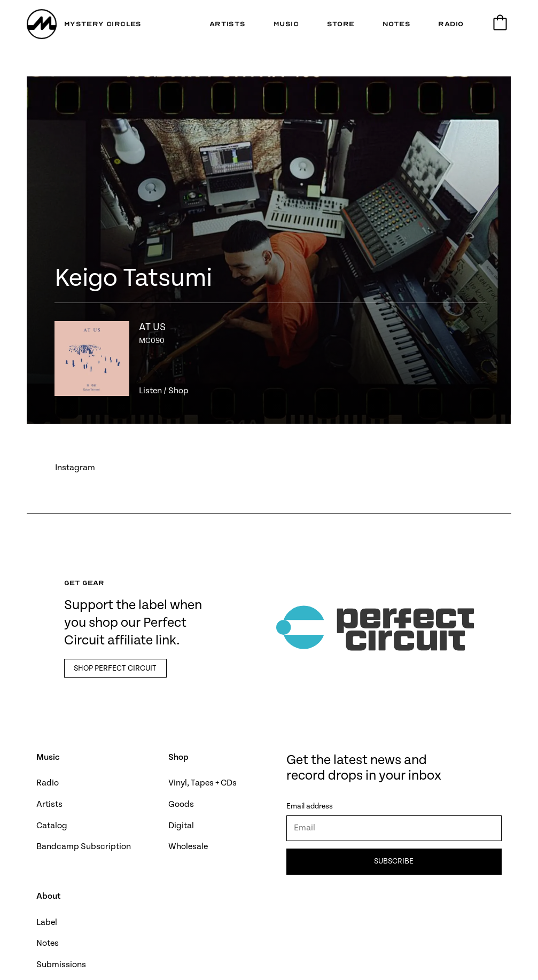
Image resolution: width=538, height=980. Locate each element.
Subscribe (394, 861)
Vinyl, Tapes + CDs (202, 783)
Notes (48, 943)
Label (47, 923)
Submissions (61, 965)
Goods (181, 804)
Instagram (75, 468)
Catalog (52, 826)
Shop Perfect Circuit (115, 668)
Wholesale (188, 847)
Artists (49, 804)
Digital (181, 826)
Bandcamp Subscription (84, 847)
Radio (48, 783)
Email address (310, 806)
